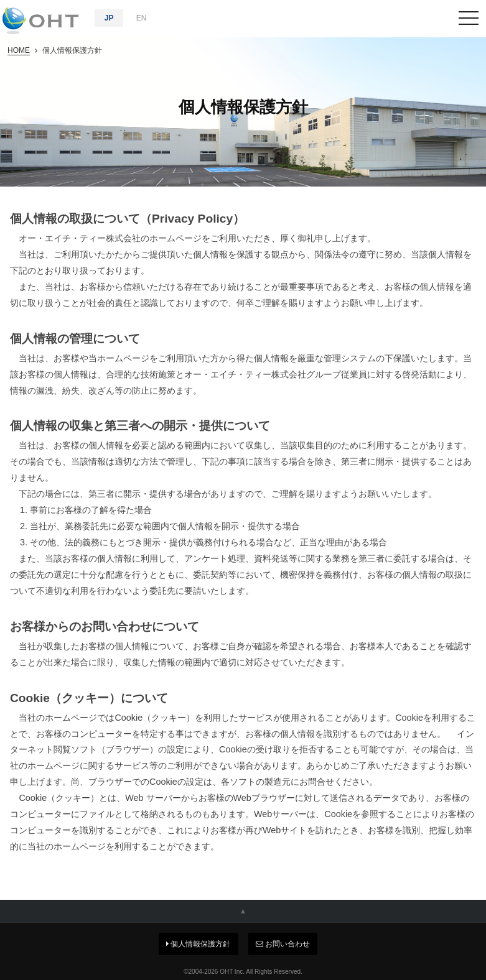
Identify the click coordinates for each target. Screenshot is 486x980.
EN (142, 18)
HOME (19, 50)
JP (109, 18)
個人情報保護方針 (198, 944)
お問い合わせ (283, 944)
